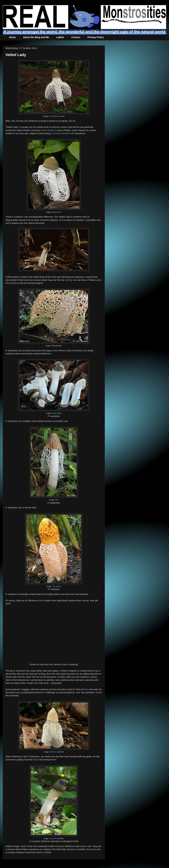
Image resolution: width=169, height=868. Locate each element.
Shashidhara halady (57, 116)
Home (12, 37)
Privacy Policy (96, 37)
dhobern (53, 752)
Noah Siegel (57, 413)
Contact (76, 37)
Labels (60, 37)
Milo (57, 500)
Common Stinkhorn (61, 133)
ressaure (53, 839)
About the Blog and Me (36, 37)
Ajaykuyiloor (57, 212)
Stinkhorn (52, 130)
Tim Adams (57, 586)
